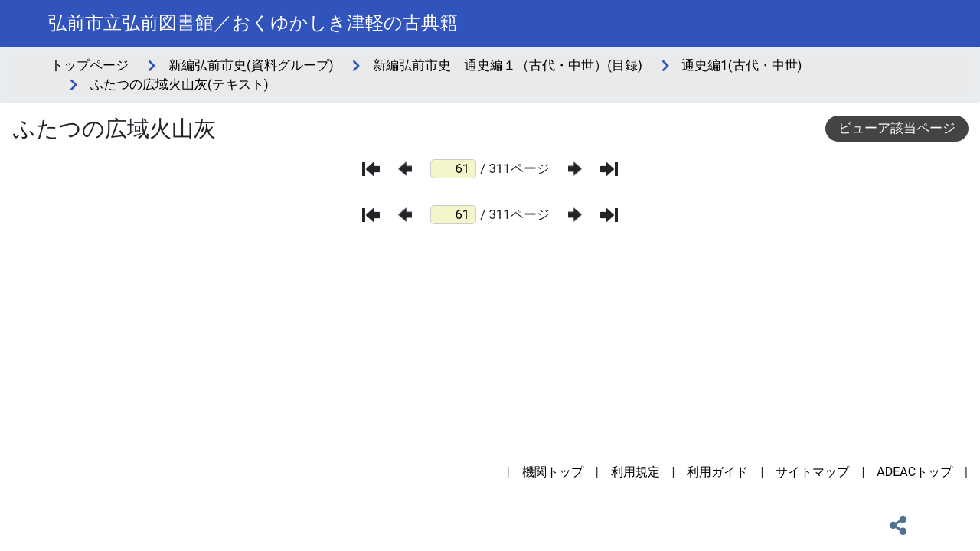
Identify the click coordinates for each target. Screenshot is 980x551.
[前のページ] (405, 169)
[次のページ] (575, 169)
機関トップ (553, 472)
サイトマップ (812, 472)
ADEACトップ (915, 472)
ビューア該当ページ (897, 128)
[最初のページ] (371, 169)
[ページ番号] (453, 169)
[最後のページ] (609, 169)
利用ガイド (717, 472)
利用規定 (635, 472)
